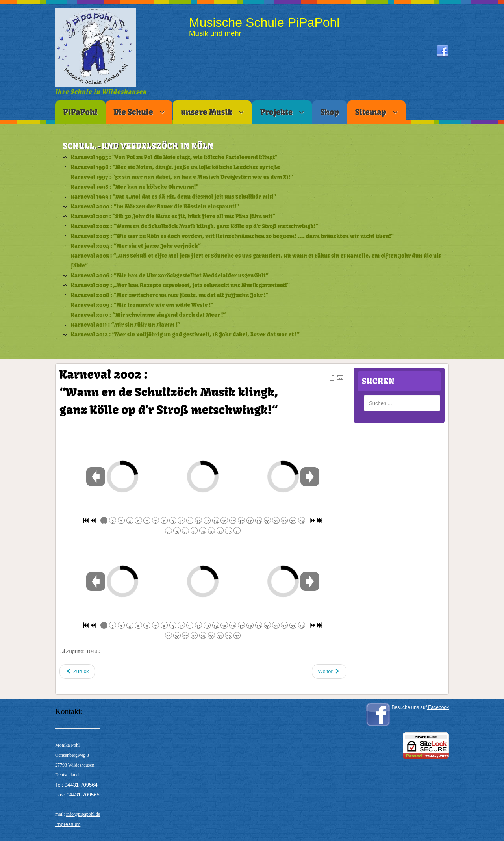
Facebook (438, 707)
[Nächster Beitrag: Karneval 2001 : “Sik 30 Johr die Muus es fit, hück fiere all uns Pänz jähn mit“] (329, 671)
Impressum (68, 824)
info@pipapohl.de (83, 814)
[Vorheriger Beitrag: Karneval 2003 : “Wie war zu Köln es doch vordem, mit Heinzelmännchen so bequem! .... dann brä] (77, 671)
